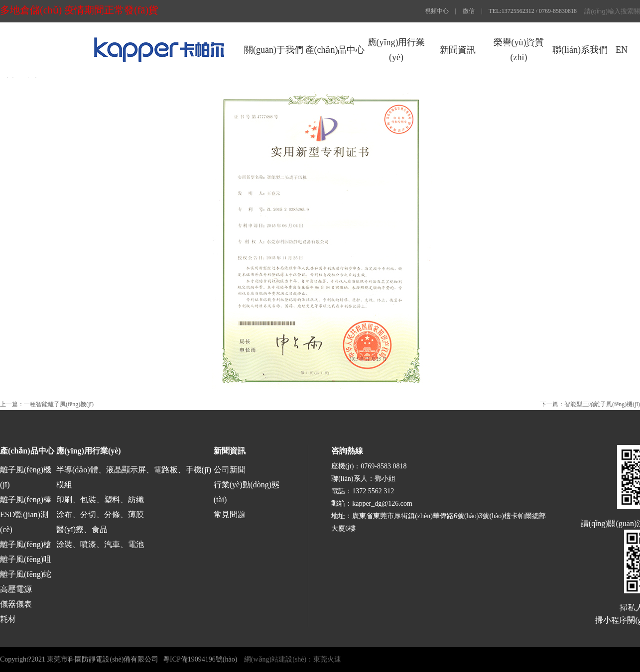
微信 (469, 11)
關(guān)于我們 (274, 50)
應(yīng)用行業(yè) (396, 50)
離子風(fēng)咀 (26, 559)
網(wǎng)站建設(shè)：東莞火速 (293, 659)
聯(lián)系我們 (580, 50)
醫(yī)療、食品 (82, 529)
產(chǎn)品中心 (335, 50)
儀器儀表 (16, 604)
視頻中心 (437, 11)
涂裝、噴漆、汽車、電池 (100, 544)
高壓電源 (16, 589)
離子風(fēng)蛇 (26, 574)
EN (622, 50)
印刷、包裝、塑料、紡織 (100, 500)
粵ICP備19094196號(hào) (200, 659)
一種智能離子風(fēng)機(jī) (59, 404)
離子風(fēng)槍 (26, 544)
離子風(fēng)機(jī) (26, 477)
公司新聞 (230, 470)
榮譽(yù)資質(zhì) (519, 50)
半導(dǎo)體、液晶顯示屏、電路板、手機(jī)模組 (134, 477)
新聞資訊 (458, 50)
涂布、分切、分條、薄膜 (100, 514)
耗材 (8, 619)
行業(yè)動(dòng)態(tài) (247, 492)
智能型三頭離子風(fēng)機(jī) (602, 404)
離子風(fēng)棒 (26, 500)
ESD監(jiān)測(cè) (24, 522)
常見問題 (230, 514)
